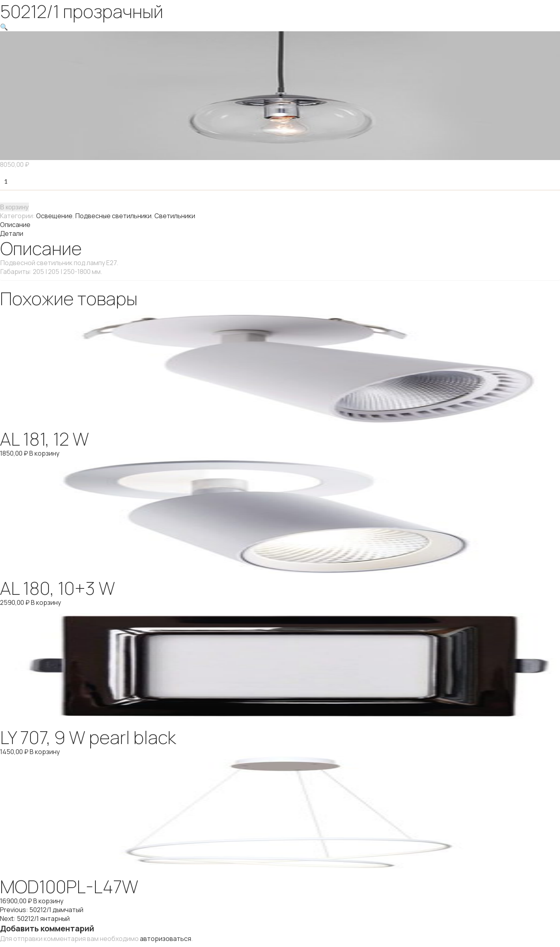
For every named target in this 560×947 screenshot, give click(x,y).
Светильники (175, 216)
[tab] (280, 225)
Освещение (54, 216)
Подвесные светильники (113, 216)
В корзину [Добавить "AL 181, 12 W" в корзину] (44, 453)
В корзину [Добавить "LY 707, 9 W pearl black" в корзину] (45, 752)
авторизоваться (166, 939)
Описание (15, 225)
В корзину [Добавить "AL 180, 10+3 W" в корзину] (46, 602)
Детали (12, 233)
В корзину (14, 207)
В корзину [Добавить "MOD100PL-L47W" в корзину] (48, 901)
